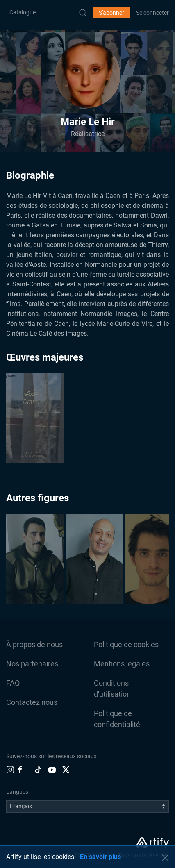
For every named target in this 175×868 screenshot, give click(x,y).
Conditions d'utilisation (112, 688)
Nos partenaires (32, 664)
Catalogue (23, 12)
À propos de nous (34, 644)
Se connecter (152, 13)
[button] (88, 75)
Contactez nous (32, 702)
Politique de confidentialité (117, 719)
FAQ (13, 683)
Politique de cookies (126, 644)
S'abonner (111, 13)
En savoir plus (100, 857)
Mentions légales (122, 664)
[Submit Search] (83, 13)
